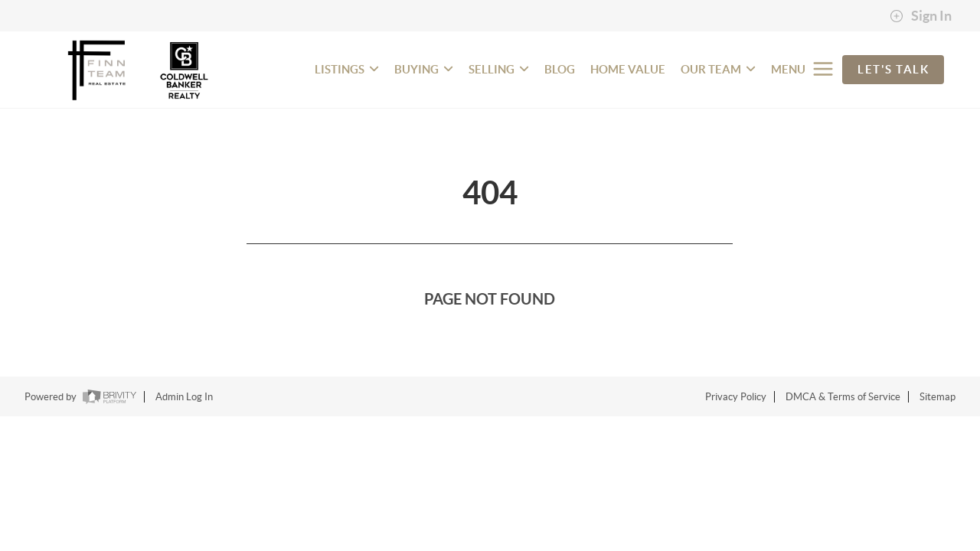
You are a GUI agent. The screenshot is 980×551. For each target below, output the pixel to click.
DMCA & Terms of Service (843, 397)
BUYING (424, 69)
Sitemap (938, 397)
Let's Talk (893, 69)
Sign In (921, 16)
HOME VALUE (628, 69)
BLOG (560, 69)
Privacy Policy (736, 397)
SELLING (499, 69)
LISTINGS (347, 69)
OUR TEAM (718, 69)
